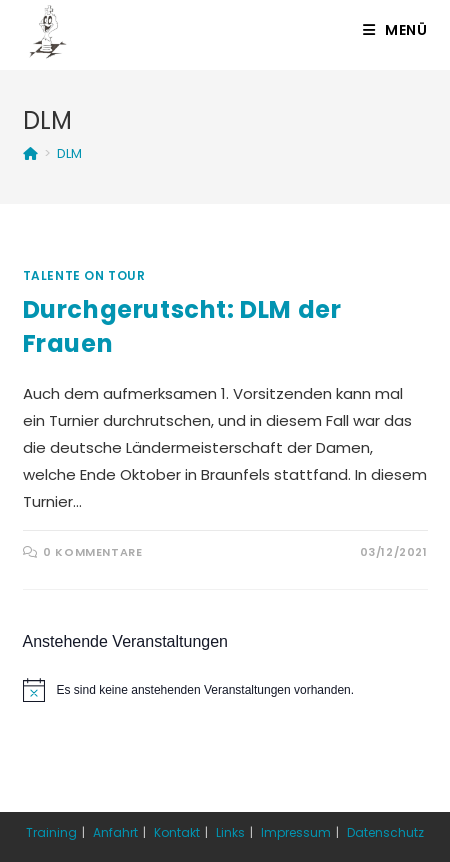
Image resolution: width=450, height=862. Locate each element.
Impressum (296, 832)
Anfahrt (115, 832)
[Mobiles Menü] (395, 30)
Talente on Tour (84, 275)
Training (51, 832)
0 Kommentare (92, 552)
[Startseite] (30, 153)
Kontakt (177, 832)
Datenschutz (385, 832)
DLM (69, 153)
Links (230, 832)
